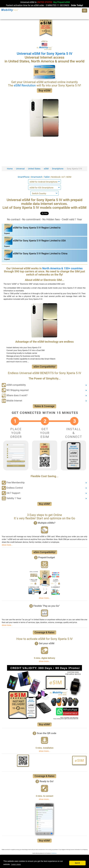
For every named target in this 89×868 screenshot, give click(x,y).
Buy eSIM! (45, 504)
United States (34, 169)
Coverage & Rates (44, 633)
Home (10, 169)
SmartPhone (24, 177)
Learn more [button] (16, 864)
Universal (20, 169)
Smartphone (58, 169)
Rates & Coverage (44, 406)
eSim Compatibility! (44, 367)
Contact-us (54, 853)
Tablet (47, 177)
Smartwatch (37, 177)
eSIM (46, 169)
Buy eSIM (44, 91)
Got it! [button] (77, 863)
